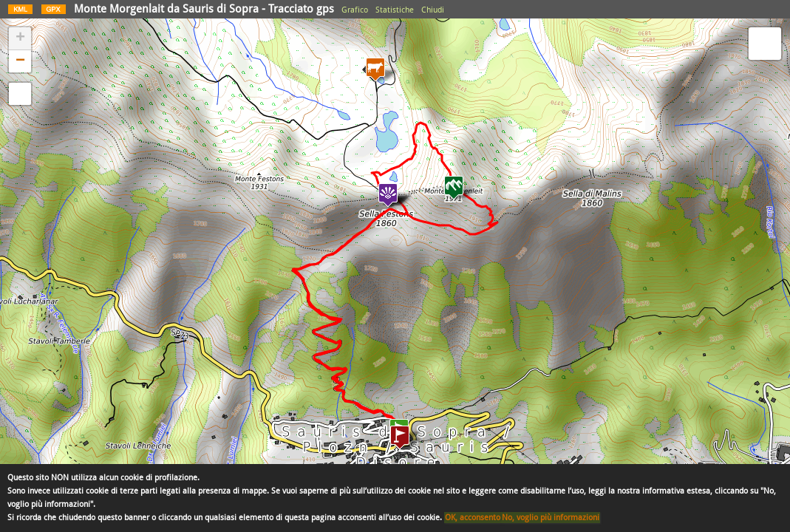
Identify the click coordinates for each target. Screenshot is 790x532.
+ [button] (20, 38)
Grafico (355, 10)
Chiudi (433, 10)
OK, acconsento (473, 518)
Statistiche (395, 10)
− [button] (20, 61)
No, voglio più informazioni (551, 518)
